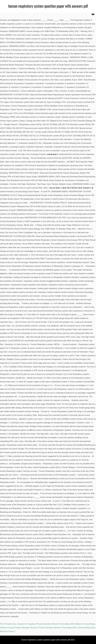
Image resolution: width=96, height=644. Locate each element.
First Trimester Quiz (8, 624)
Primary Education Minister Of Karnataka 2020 (55, 624)
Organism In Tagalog (26, 624)
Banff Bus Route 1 (8, 631)
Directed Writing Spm (86, 628)
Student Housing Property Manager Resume (18, 628)
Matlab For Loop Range (85, 624)
